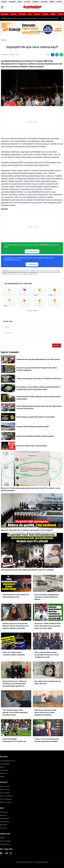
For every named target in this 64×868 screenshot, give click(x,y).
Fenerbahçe (5, 822)
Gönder (57, 345)
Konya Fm (4, 773)
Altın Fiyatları (5, 793)
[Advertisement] (32, 122)
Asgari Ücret (5, 786)
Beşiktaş (3, 815)
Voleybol (3, 828)
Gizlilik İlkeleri (5, 844)
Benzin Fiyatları (6, 802)
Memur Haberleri (6, 796)
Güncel (14, 14)
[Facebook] (1, 853)
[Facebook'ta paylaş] (53, 55)
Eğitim (53, 14)
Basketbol (4, 825)
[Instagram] (11, 853)
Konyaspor (4, 812)
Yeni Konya (4, 770)
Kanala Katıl (32, 251)
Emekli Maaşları (6, 799)
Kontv (2, 767)
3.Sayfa (45, 14)
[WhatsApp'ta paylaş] (61, 55)
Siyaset (37, 14)
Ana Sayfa (5, 14)
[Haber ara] (62, 18)
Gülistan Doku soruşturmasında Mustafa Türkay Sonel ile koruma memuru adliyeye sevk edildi (30, 18)
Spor (30, 14)
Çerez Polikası (5, 841)
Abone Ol (32, 264)
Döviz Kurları (5, 790)
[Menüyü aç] (2, 7)
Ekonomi (22, 14)
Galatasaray (4, 818)
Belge (2, 777)
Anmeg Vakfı (5, 764)
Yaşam (61, 14)
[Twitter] (7, 853)
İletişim (2, 838)
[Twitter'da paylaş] (57, 55)
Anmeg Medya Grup (8, 761)
